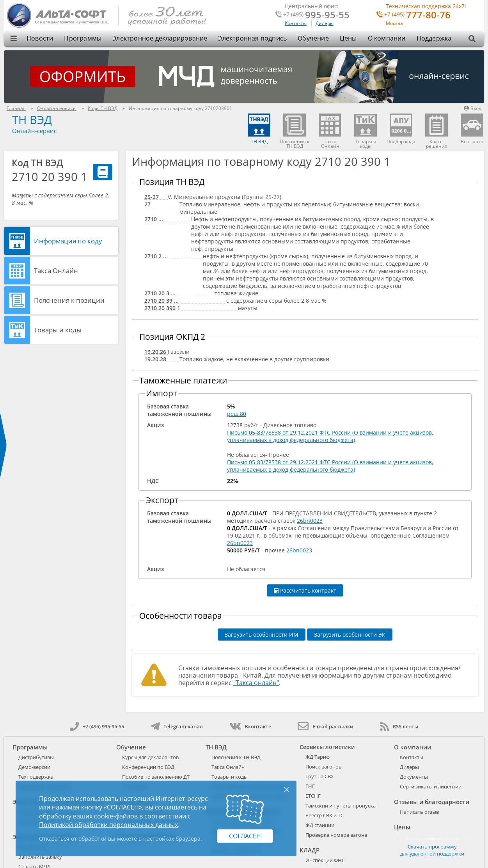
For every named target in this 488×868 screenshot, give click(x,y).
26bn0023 (310, 521)
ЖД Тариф (318, 757)
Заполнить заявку (40, 857)
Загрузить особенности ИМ (262, 635)
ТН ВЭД (32, 120)
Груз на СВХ (320, 776)
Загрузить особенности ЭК (350, 635)
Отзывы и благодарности (432, 802)
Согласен (245, 836)
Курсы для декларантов (150, 757)
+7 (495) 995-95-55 (97, 726)
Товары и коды (58, 330)
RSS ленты (399, 726)
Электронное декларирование (160, 38)
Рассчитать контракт (305, 590)
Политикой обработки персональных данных (108, 825)
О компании (387, 38)
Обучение (313, 38)
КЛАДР (310, 850)
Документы (414, 777)
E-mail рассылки (326, 726)
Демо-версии (34, 767)
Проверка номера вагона (336, 835)
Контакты (296, 23)
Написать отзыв (419, 812)
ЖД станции (320, 825)
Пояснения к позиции (69, 300)
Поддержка (434, 38)
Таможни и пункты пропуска (341, 806)
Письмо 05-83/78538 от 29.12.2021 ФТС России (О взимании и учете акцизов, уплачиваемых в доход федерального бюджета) (330, 436)
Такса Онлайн (56, 271)
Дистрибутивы (36, 757)
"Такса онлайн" (256, 683)
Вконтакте (250, 726)
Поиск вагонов (323, 767)
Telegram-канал (177, 726)
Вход (473, 108)
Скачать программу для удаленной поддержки (432, 850)
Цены (348, 38)
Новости (40, 38)
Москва (394, 24)
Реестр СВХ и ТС (325, 815)
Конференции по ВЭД (148, 767)
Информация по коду (68, 241)
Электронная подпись (252, 38)
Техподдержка (36, 777)
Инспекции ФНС (325, 860)
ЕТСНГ (313, 796)
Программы (83, 38)
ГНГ (310, 786)
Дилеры (325, 23)
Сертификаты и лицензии (431, 786)
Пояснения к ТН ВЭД (236, 757)
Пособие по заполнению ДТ (156, 777)
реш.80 (237, 414)
